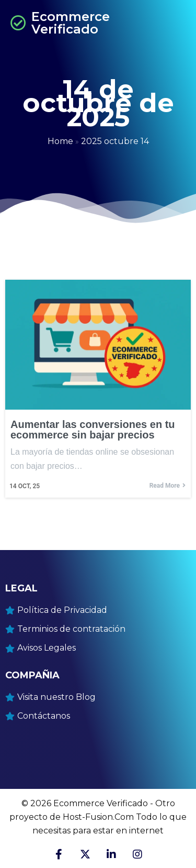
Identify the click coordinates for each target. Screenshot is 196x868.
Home (60, 141)
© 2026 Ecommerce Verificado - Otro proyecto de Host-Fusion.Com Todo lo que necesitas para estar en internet (98, 817)
